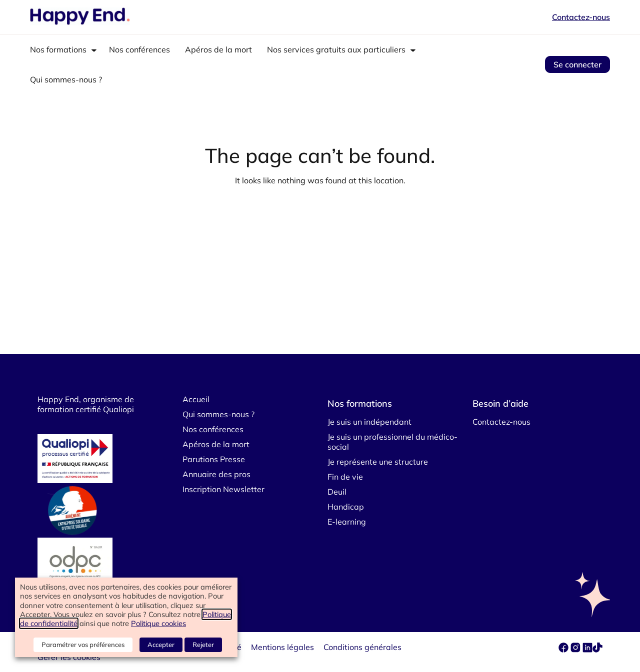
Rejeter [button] (203, 645)
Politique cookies (158, 623)
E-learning (347, 522)
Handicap (346, 507)
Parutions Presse (214, 459)
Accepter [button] (161, 645)
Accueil (196, 399)
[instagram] (576, 650)
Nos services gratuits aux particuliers (336, 49)
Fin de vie (345, 477)
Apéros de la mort (218, 49)
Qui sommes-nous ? (66, 79)
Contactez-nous (581, 17)
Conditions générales (362, 647)
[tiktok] (597, 650)
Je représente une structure (378, 462)
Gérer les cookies (69, 657)
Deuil (337, 492)
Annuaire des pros (216, 474)
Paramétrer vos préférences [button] (83, 645)
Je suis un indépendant (369, 422)
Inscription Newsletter (223, 489)
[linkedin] (587, 650)
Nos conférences (139, 49)
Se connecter (577, 64)
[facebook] (564, 650)
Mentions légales (282, 647)
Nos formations (58, 49)
